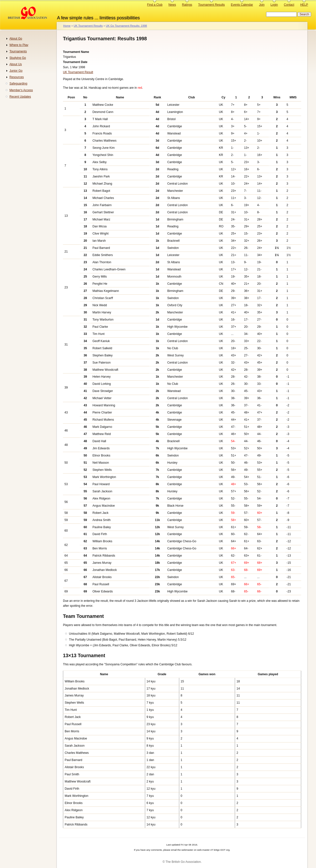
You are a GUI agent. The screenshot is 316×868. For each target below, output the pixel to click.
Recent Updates (20, 97)
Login (274, 5)
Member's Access (21, 90)
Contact (289, 5)
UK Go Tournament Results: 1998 (126, 26)
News (172, 5)
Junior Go (16, 71)
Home (67, 26)
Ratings (187, 5)
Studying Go (18, 58)
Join (262, 5)
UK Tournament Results (88, 26)
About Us (16, 64)
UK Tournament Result (78, 72)
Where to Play (19, 45)
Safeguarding (18, 84)
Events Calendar (242, 5)
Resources (17, 77)
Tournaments (18, 51)
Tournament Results (212, 5)
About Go (16, 39)
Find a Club (155, 5)
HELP (304, 5)
